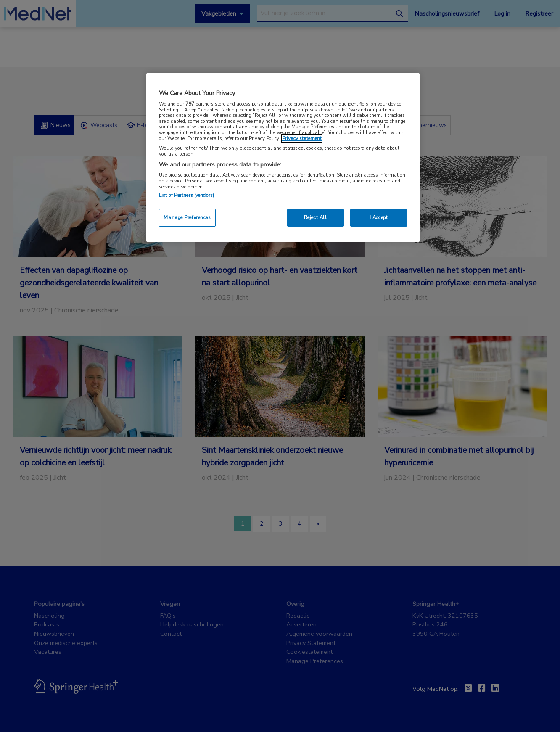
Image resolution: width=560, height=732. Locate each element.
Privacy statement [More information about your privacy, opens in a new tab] (302, 138)
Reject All (316, 217)
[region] (283, 157)
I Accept (379, 217)
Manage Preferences (187, 217)
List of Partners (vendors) (186, 195)
